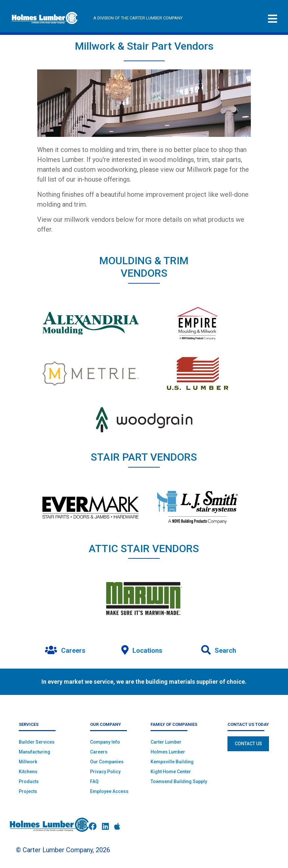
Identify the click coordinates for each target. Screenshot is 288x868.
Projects (28, 791)
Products (29, 781)
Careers (99, 752)
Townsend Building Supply (179, 781)
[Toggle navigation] (273, 19)
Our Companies (107, 762)
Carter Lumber (166, 742)
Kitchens (28, 772)
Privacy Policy (105, 772)
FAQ (94, 781)
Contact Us (248, 744)
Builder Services (37, 742)
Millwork (28, 762)
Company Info (105, 742)
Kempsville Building (172, 762)
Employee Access (109, 791)
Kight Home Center (171, 772)
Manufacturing (35, 752)
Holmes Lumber (168, 752)
